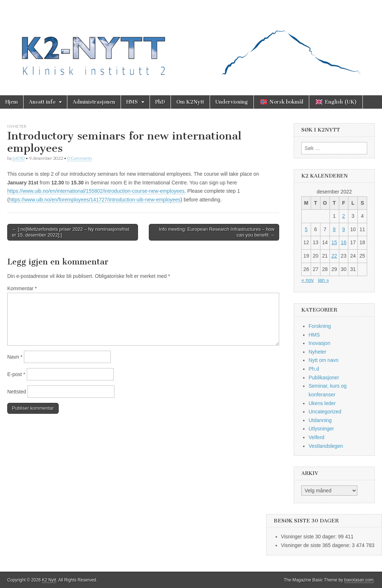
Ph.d (314, 369)
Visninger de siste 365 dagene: (316, 545)
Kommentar (22, 288)
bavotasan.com (359, 580)
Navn (15, 357)
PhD (160, 102)
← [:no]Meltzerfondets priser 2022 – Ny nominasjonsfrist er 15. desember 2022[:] (71, 232)
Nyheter (17, 126)
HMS (132, 102)
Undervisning (232, 102)
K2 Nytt (49, 580)
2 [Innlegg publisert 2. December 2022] (344, 216)
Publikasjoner (324, 378)
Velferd (316, 437)
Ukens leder (322, 403)
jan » (323, 280)
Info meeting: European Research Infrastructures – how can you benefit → (217, 232)
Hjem (12, 102)
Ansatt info (42, 102)
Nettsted (17, 392)
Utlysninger (321, 429)
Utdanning (320, 420)
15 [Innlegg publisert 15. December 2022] (334, 242)
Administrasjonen (94, 102)
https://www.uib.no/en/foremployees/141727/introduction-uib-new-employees (95, 200)
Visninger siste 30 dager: (310, 537)
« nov (307, 280)
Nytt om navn (323, 360)
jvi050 (19, 158)
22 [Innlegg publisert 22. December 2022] (334, 256)
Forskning (320, 326)
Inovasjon (319, 343)
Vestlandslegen (326, 446)
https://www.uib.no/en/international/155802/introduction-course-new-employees (96, 191)
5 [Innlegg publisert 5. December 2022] (306, 229)
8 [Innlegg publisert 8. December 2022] (334, 229)
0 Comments (80, 158)
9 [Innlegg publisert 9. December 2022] (344, 229)
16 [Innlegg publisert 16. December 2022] (344, 242)
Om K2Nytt (190, 102)
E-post (16, 374)
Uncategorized (325, 412)
